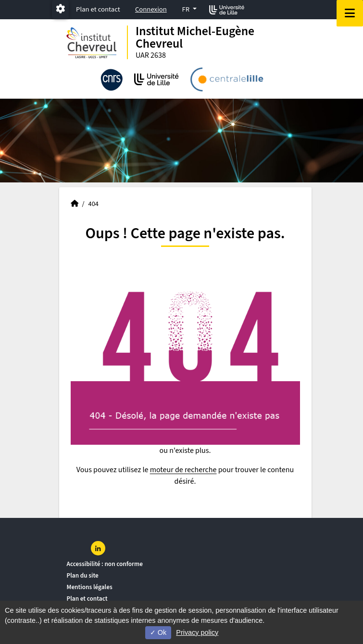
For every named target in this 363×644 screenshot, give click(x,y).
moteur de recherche (183, 470)
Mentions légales (90, 587)
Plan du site (83, 575)
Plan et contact (98, 9)
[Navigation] (350, 13)
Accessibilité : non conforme (105, 564)
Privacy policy (197, 632)
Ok (158, 632)
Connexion (151, 9)
